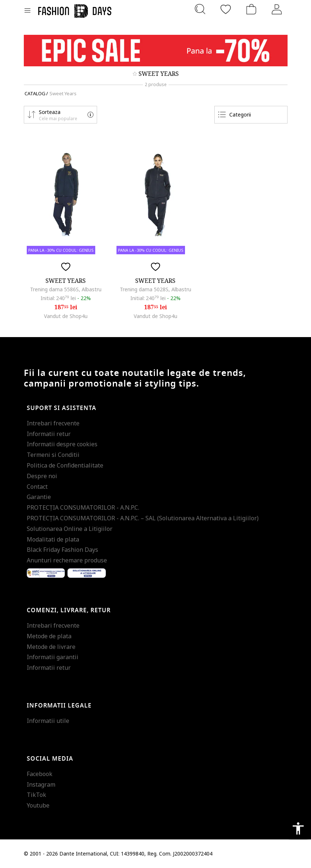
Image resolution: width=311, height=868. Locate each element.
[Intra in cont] (277, 9)
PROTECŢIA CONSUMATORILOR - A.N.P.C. (83, 507)
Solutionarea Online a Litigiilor (70, 529)
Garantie (39, 497)
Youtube (38, 805)
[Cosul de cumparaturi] (251, 9)
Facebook (40, 774)
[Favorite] (226, 9)
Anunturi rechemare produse (67, 560)
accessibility (298, 828)
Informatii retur (49, 434)
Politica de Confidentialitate (65, 465)
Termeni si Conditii (53, 455)
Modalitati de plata (53, 539)
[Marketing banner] (156, 51)
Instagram (41, 784)
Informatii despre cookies (62, 444)
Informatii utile (48, 721)
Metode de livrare (51, 647)
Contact (37, 487)
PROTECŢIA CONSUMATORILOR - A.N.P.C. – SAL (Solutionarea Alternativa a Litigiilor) (143, 518)
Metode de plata (49, 636)
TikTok (36, 795)
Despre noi (42, 476)
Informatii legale (59, 706)
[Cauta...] (200, 9)
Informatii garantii (53, 657)
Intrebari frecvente (53, 423)
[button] (60, 115)
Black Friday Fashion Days (62, 550)
